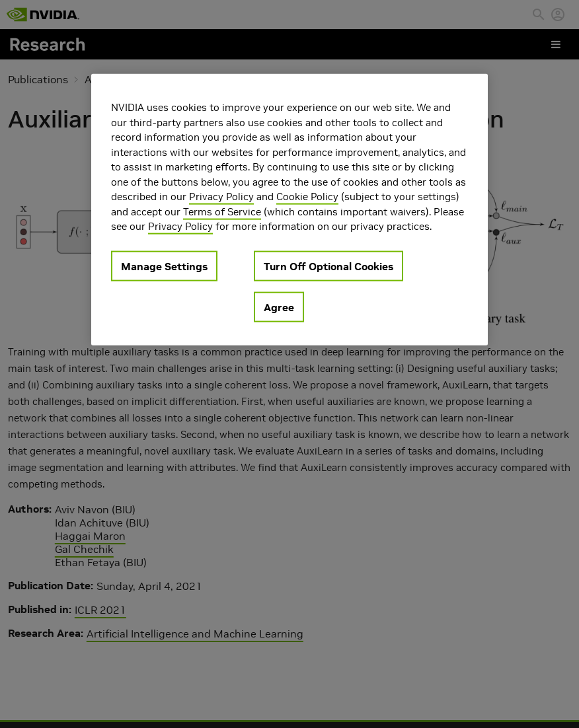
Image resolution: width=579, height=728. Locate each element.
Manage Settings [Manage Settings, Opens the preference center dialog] (164, 266)
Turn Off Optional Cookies (328, 266)
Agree (279, 307)
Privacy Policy (221, 197)
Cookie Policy (307, 197)
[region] (289, 210)
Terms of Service (222, 211)
